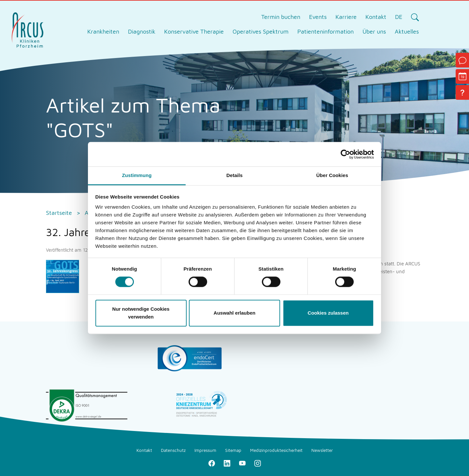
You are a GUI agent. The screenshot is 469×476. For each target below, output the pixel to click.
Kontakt (376, 17)
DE (399, 17)
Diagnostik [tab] (142, 31)
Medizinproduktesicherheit (276, 450)
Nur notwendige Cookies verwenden (141, 313)
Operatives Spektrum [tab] (261, 31)
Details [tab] (234, 175)
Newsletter (322, 450)
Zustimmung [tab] (137, 175)
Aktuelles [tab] (407, 31)
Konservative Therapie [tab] (194, 31)
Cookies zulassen (328, 313)
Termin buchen (281, 17)
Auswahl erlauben (234, 313)
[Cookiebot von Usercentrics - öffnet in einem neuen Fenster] (345, 154)
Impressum (205, 450)
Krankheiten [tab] (103, 31)
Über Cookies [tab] (332, 175)
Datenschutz (173, 450)
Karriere (346, 17)
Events (318, 17)
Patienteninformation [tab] (326, 31)
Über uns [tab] (374, 31)
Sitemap (233, 450)
